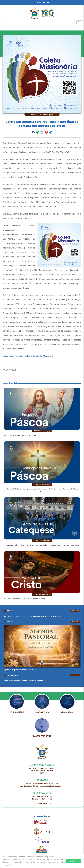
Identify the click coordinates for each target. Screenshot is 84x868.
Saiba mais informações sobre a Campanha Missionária (28, 356)
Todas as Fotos (75, 622)
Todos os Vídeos (75, 611)
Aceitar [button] (73, 861)
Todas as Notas (75, 675)
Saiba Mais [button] (8, 865)
